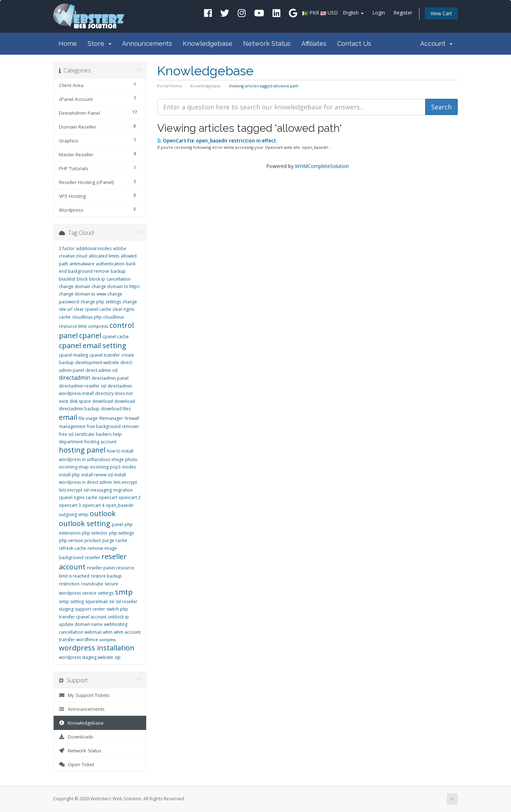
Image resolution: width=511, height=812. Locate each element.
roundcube (92, 584)
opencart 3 (70, 505)
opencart (108, 497)
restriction (69, 584)
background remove (89, 271)
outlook (103, 513)
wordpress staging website (86, 657)
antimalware (82, 264)
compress (98, 326)
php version (71, 540)
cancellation (119, 279)
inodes (129, 467)
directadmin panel (110, 378)
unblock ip (118, 617)
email (68, 417)
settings (106, 593)
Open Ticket (76, 764)
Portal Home (170, 86)
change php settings (101, 302)
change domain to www (83, 294)
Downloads (76, 737)
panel (117, 524)
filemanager (111, 418)
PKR (314, 13)
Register (403, 13)
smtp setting (71, 602)
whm (108, 632)
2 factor (67, 248)
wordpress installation (97, 648)
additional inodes (94, 248)
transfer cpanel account (83, 617)
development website (97, 362)
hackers (104, 434)
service (89, 593)
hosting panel (82, 450)
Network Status (267, 44)
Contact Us (354, 44)
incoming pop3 (105, 467)
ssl (112, 602)
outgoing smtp (74, 515)
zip (118, 657)
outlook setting (85, 523)
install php (69, 475)
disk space (80, 401)
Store (100, 44)
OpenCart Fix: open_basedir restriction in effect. (217, 141)
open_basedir (120, 505)
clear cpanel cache (92, 309)
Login (379, 13)
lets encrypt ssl (74, 490)
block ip (97, 279)
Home (68, 44)
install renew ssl (97, 475)
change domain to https (116, 286)
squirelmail (96, 602)
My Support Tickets (84, 695)
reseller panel (101, 568)
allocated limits (104, 256)
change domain (75, 286)
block (82, 279)
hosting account (100, 442)
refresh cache (73, 548)
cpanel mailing (73, 355)
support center (90, 609)
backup (118, 271)
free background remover (113, 426)
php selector (95, 533)
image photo (124, 459)
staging (66, 609)
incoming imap (74, 467)
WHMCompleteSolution (322, 166)
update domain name (81, 624)
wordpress (108, 640)
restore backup (106, 576)
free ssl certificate (77, 434)
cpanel (90, 335)
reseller (92, 557)
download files (116, 409)
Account (436, 44)
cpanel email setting (93, 345)
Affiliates (314, 44)
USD (333, 13)
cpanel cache (116, 337)
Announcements (147, 44)
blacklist (67, 279)
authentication (110, 264)
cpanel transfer (105, 355)
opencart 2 (130, 497)
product (93, 540)
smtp (124, 592)
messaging (101, 490)
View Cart (441, 13)
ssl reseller (127, 602)
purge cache (115, 540)
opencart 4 (93, 505)
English (353, 13)
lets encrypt (125, 482)
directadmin (75, 378)
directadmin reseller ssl (83, 386)
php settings (121, 533)
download (103, 401)
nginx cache (86, 497)
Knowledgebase (208, 44)
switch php (117, 609)
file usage (88, 418)
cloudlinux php (87, 317)
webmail (93, 632)
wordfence (87, 640)
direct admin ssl (101, 370)
